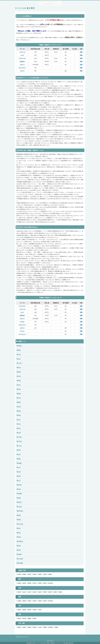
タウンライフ (22, 68)
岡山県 (29, 610)
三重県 (19, 601)
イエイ (22, 55)
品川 (19, 385)
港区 (19, 415)
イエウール (22, 52)
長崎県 (29, 627)
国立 (19, 533)
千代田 (20, 441)
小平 (19, 467)
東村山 (20, 485)
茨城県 (19, 583)
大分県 (40, 627)
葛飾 (19, 381)
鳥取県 (19, 610)
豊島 (19, 402)
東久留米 (21, 511)
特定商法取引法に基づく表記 (22, 637)
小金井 (20, 507)
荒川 (19, 428)
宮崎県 (45, 627)
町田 (19, 450)
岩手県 (29, 574)
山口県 (40, 610)
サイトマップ (50, 641)
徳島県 (19, 618)
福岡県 (19, 627)
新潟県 (19, 592)
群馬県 (29, 583)
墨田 (19, 411)
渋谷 (19, 424)
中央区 (20, 437)
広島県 (35, 610)
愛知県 (60, 592)
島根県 (24, 610)
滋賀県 (24, 601)
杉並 (19, 368)
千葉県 (40, 583)
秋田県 (35, 574)
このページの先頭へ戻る (80, 634)
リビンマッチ (22, 58)
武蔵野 (20, 493)
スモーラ (22, 65)
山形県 (45, 574)
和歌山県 (51, 601)
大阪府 (35, 601)
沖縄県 (56, 627)
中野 (19, 398)
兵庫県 (40, 601)
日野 (19, 476)
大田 (19, 354)
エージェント (22, 334)
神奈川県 (51, 583)
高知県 (35, 618)
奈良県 (45, 601)
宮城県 (40, 574)
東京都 (45, 583)
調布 (19, 459)
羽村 (19, 550)
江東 (19, 376)
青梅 (19, 498)
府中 (19, 454)
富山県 (24, 592)
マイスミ (22, 331)
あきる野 (21, 524)
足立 (19, 359)
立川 (19, 480)
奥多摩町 (21, 563)
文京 (19, 420)
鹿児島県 (51, 627)
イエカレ (22, 322)
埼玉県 (35, 583)
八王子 (20, 446)
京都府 (29, 601)
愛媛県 (29, 618)
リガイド (22, 71)
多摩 (19, 489)
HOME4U (22, 61)
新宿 (19, 394)
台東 (19, 433)
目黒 (19, 407)
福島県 (50, 574)
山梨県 (40, 592)
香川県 (24, 618)
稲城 (19, 520)
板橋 (19, 372)
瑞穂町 (20, 554)
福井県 (35, 592)
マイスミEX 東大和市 (25, 8)
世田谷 (20, 346)
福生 (19, 546)
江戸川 (20, 363)
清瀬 (19, 537)
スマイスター (22, 306)
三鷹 (19, 472)
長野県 (45, 592)
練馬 (19, 350)
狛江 (19, 528)
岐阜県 (50, 592)
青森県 (24, 574)
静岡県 (55, 592)
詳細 (81, 52)
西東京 (20, 463)
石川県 (29, 592)
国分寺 (20, 502)
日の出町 (21, 559)
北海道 (19, 574)
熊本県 (35, 627)
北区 (19, 389)
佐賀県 (24, 627)
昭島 (19, 515)
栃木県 (24, 583)
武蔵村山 (21, 541)
